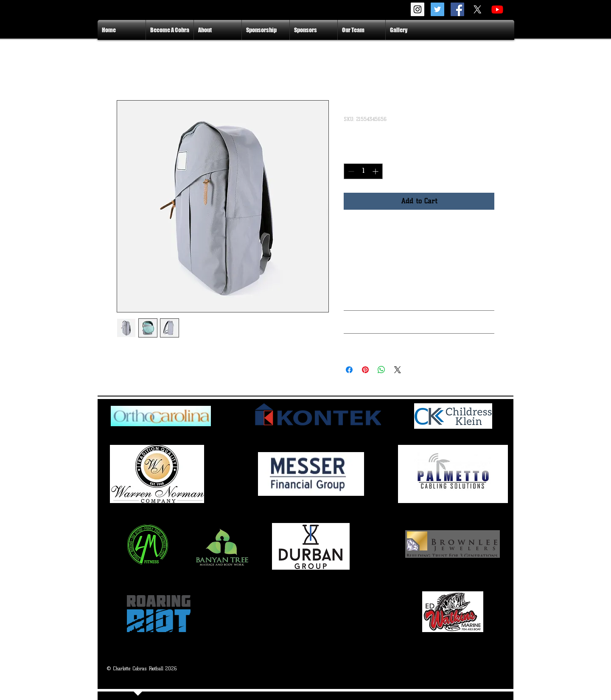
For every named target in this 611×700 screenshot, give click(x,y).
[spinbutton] (363, 171)
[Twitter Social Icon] (437, 9)
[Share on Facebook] (349, 370)
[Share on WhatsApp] (381, 370)
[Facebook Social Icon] (457, 9)
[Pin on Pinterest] (365, 370)
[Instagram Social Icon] (418, 9)
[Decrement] (350, 171)
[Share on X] (398, 370)
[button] (218, 30)
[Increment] (376, 171)
